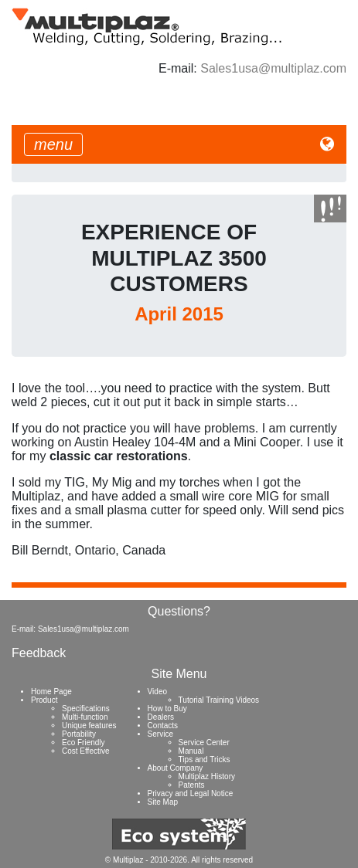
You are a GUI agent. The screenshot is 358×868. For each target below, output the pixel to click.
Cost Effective (86, 751)
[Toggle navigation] (53, 144)
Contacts (163, 726)
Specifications (86, 709)
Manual (191, 751)
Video (157, 692)
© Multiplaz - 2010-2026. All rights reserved (179, 860)
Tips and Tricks (205, 759)
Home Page (51, 692)
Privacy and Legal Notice (191, 793)
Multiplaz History (207, 776)
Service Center (204, 743)
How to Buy (167, 709)
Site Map (163, 802)
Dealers (161, 717)
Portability (79, 734)
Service (160, 734)
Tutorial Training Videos (219, 700)
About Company (176, 768)
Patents (192, 785)
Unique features (89, 726)
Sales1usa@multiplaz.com (273, 68)
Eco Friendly (84, 743)
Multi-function (85, 717)
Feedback (39, 653)
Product (44, 700)
